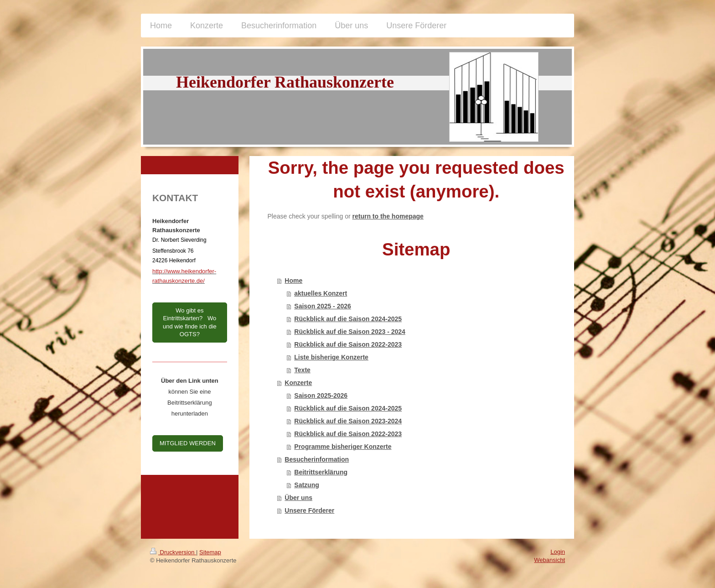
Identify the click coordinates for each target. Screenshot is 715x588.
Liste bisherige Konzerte (331, 357)
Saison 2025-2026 (321, 395)
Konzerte (298, 383)
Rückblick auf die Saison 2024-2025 (348, 319)
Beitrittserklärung (321, 472)
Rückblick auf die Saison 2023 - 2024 (350, 332)
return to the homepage (388, 216)
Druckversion (173, 552)
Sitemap (210, 552)
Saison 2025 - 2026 (323, 306)
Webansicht (549, 560)
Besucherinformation (317, 459)
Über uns (298, 498)
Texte (302, 370)
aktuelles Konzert (321, 293)
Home (293, 281)
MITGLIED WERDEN (188, 443)
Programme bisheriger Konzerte (343, 447)
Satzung (306, 485)
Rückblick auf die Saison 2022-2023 (348, 344)
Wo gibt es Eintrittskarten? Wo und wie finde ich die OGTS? (190, 323)
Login (558, 552)
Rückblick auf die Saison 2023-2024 (348, 421)
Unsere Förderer (309, 510)
